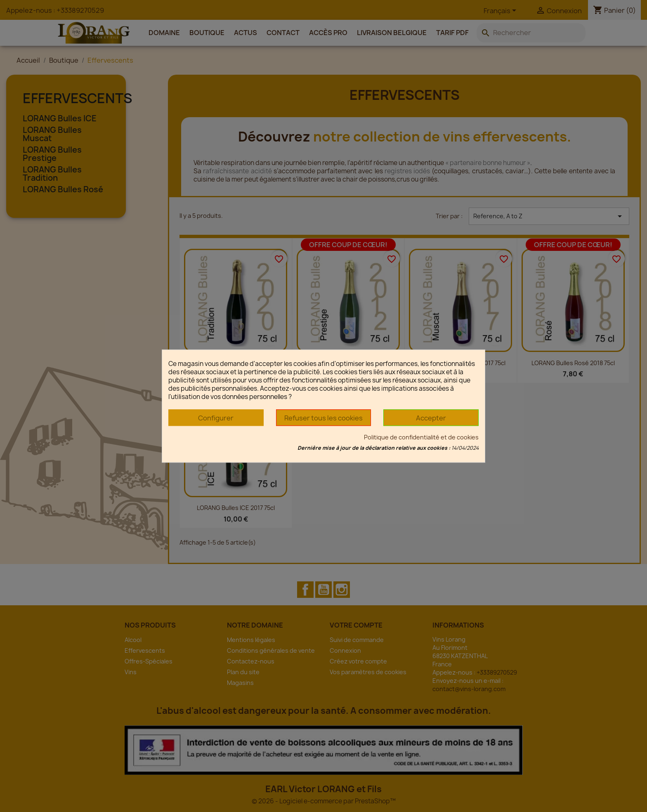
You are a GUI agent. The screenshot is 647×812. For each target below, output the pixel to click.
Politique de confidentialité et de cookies (421, 437)
